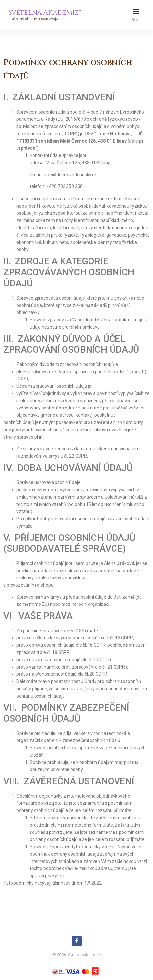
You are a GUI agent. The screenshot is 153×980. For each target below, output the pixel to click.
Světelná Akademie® (44, 13)
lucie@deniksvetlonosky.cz (70, 175)
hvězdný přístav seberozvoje (33, 19)
